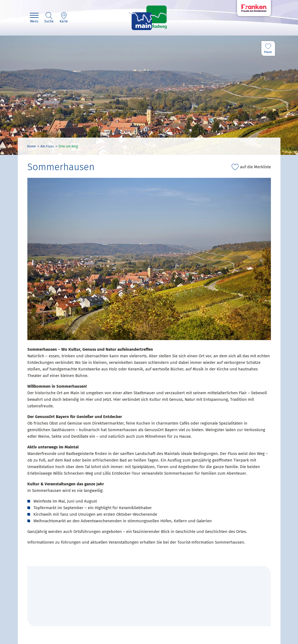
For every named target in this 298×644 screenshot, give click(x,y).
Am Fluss (47, 146)
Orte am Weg (68, 146)
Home (31, 146)
